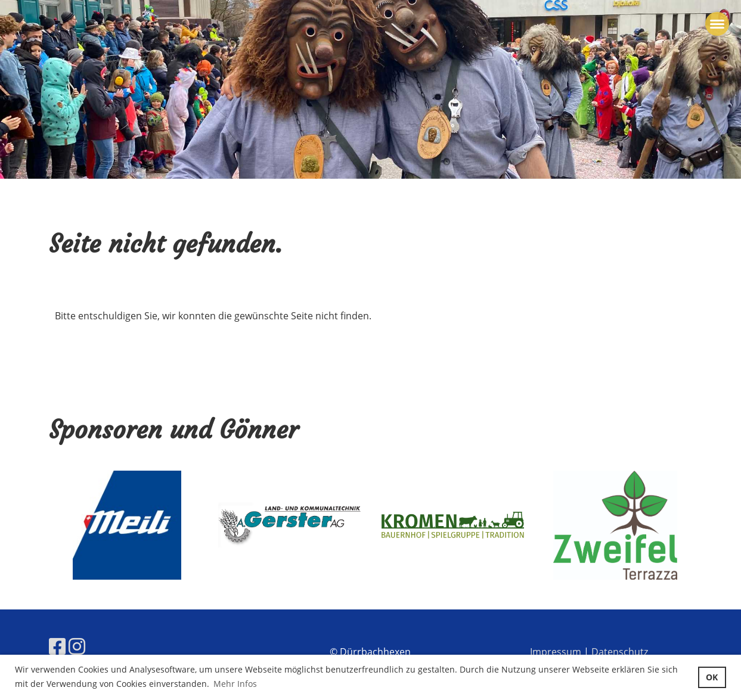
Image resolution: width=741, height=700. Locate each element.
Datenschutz (620, 652)
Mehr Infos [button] (235, 684)
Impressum (556, 652)
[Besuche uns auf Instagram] (77, 646)
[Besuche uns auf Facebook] (57, 646)
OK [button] (712, 677)
